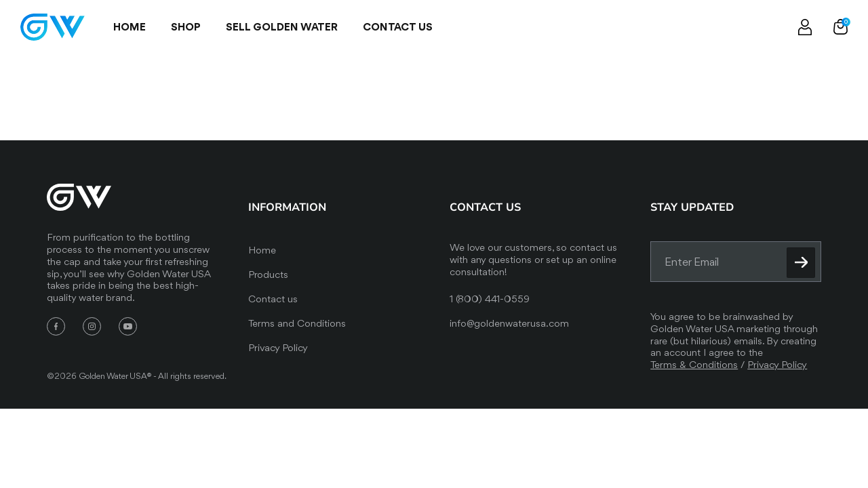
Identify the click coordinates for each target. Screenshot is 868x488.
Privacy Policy (278, 348)
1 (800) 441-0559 (490, 299)
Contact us (398, 27)
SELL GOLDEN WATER (282, 27)
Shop (186, 27)
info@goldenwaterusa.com (509, 323)
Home (130, 27)
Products (268, 274)
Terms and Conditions (297, 323)
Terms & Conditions (694, 365)
